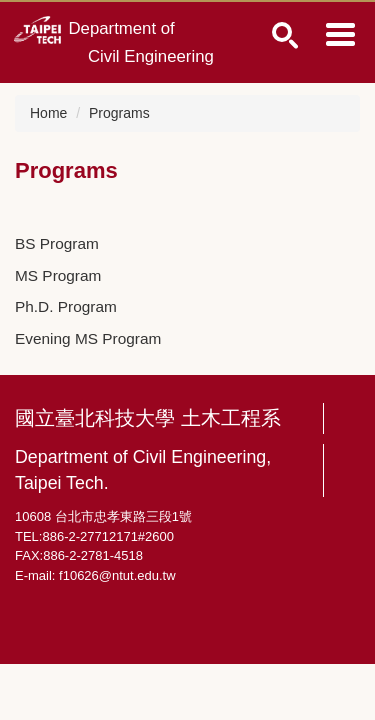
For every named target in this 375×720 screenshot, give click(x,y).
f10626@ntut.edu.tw (117, 575)
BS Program (57, 243)
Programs (119, 113)
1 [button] (285, 35)
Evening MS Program (88, 338)
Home (48, 113)
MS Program (58, 275)
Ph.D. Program (66, 306)
